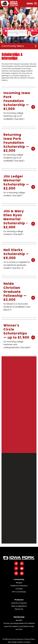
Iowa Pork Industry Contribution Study (19, 626)
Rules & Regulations (19, 606)
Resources (19, 609)
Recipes (19, 583)
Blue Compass (25, 642)
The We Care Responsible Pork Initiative (19, 623)
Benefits (19, 620)
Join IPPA (19, 629)
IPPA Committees (19, 592)
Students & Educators (19, 586)
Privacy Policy (29, 639)
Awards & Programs (19, 603)
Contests (19, 589)
